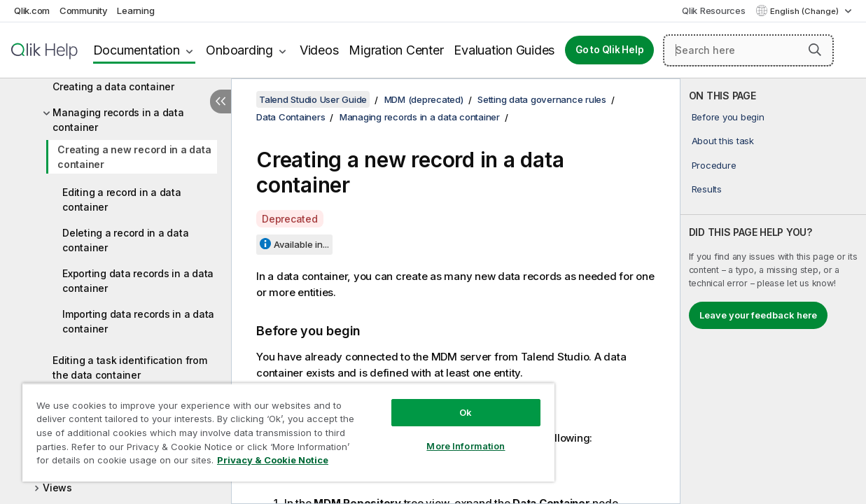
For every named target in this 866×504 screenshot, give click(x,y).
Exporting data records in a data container (138, 281)
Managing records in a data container (118, 120)
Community (84, 10)
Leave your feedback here (758, 315)
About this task (723, 141)
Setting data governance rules (542, 99)
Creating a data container (113, 86)
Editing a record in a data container (122, 199)
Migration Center (396, 50)
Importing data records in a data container (138, 321)
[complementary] (773, 291)
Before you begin (728, 117)
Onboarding (239, 50)
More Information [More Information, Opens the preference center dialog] (440, 435)
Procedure (714, 165)
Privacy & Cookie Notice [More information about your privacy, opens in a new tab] (118, 463)
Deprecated (290, 219)
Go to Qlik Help (609, 50)
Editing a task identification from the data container (130, 367)
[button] (815, 50)
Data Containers (291, 117)
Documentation (137, 50)
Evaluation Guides (504, 50)
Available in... (301, 244)
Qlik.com (32, 10)
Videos (319, 50)
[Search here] (748, 50)
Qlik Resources (714, 10)
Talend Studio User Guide (313, 99)
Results (707, 189)
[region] (273, 427)
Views (57, 488)
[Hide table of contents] (221, 101)
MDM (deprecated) (424, 99)
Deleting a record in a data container (125, 240)
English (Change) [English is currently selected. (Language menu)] (805, 11)
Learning (135, 10)
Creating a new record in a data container (134, 157)
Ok (440, 402)
